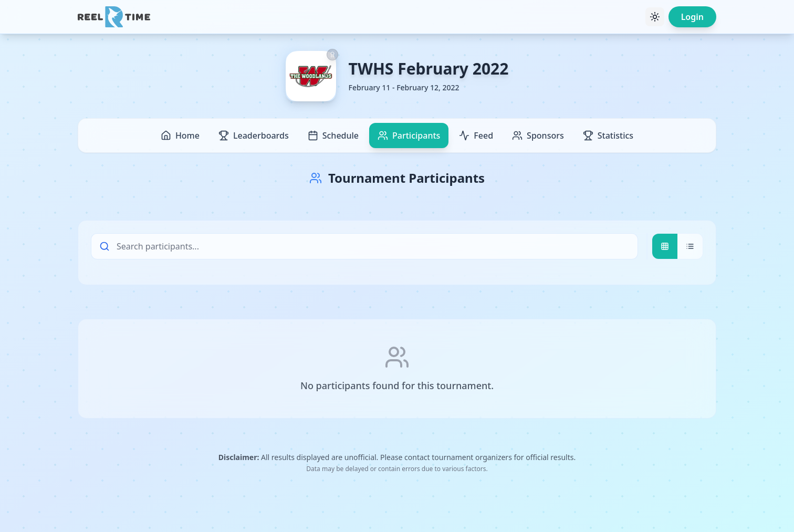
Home (180, 135)
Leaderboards (254, 135)
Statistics (608, 135)
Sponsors (538, 135)
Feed (476, 135)
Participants (409, 135)
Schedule (333, 135)
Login (692, 17)
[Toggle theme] (655, 17)
